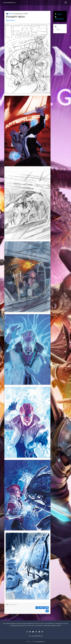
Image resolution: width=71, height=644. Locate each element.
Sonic (9, 14)
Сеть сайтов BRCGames (36, 636)
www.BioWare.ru (10, 3)
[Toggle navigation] (66, 3)
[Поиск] (60, 29)
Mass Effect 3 (11, 20)
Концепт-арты (13, 605)
